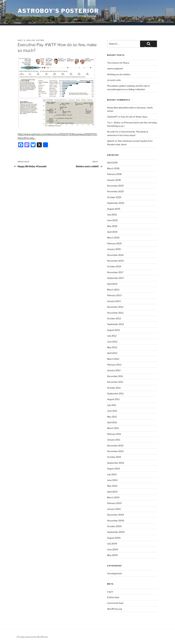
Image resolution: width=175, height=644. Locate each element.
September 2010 (116, 463)
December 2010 (115, 446)
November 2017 (115, 272)
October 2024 (114, 266)
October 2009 (114, 526)
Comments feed (115, 603)
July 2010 (112, 474)
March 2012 (113, 359)
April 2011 (112, 422)
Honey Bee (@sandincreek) (120, 108)
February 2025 (114, 243)
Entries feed (113, 597)
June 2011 (112, 411)
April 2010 (112, 492)
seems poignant (115, 68)
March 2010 (113, 497)
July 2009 (112, 544)
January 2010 (114, 509)
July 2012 (112, 336)
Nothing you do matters (119, 74)
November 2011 (115, 382)
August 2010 (114, 469)
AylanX (111, 141)
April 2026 (112, 163)
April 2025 (112, 232)
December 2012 (115, 307)
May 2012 (112, 347)
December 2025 (115, 186)
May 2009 (112, 555)
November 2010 (115, 451)
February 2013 (114, 295)
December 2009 (115, 515)
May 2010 (112, 486)
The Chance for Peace (118, 63)
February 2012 (114, 365)
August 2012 (113, 330)
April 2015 (112, 284)
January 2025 (114, 249)
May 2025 (112, 226)
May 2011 (112, 417)
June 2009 (113, 549)
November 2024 (115, 261)
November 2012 (115, 313)
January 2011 (114, 440)
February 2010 (114, 503)
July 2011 (112, 405)
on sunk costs (114, 80)
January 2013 (114, 301)
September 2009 (116, 532)
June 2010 (112, 480)
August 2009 (114, 538)
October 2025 (114, 197)
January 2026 (114, 180)
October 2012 (114, 318)
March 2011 (113, 428)
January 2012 (114, 370)
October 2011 (114, 388)
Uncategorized (114, 573)
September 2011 (115, 393)
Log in (110, 592)
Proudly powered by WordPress (32, 637)
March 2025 (113, 238)
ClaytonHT (112, 117)
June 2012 (112, 342)
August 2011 (113, 399)
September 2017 (115, 278)
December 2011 (115, 376)
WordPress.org (115, 609)
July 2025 (112, 215)
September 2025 (116, 203)
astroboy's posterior (58, 11)
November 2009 (116, 521)
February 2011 (114, 434)
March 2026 (113, 168)
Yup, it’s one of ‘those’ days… (135, 117)
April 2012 (112, 353)
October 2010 (114, 457)
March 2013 (113, 290)
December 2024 (115, 255)
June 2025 (112, 220)
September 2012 (115, 324)
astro (40, 40)
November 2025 (115, 191)
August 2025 (114, 209)
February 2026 (114, 174)
